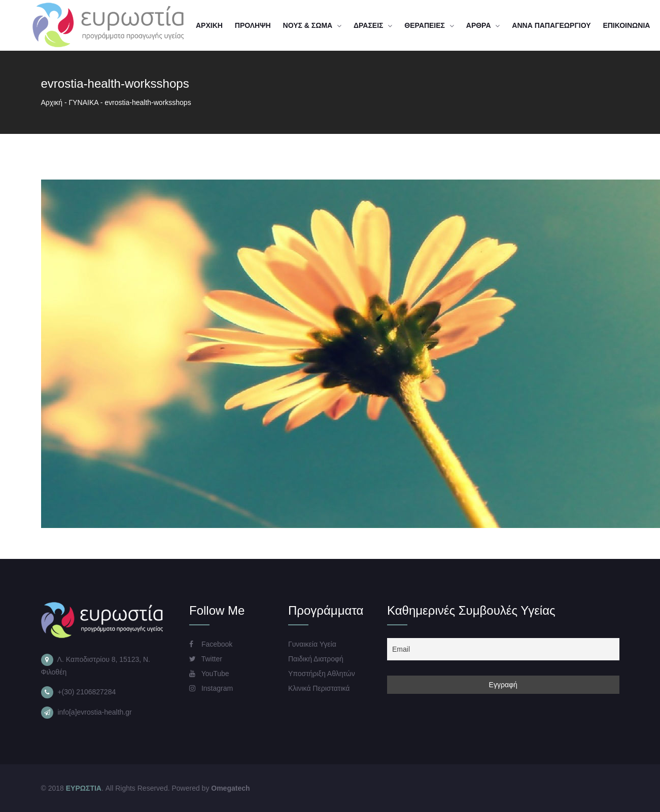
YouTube (209, 674)
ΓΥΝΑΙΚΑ (84, 102)
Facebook (211, 644)
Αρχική (52, 102)
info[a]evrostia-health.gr (94, 712)
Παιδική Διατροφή (316, 659)
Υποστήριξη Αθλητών (322, 674)
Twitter (206, 659)
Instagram (211, 688)
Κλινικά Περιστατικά (319, 688)
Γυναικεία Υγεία (312, 644)
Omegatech (230, 788)
